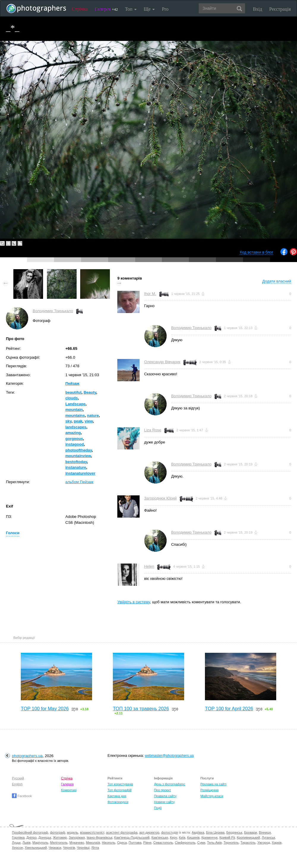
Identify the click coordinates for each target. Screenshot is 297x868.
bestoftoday (76, 462)
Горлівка (18, 837)
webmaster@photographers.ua (169, 756)
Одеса (122, 843)
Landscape (75, 404)
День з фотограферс (170, 784)
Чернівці (83, 848)
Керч (173, 837)
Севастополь (163, 843)
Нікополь (109, 843)
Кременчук (209, 837)
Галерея (106, 9)
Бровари (251, 832)
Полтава (135, 843)
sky (68, 421)
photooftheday (79, 450)
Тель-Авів (214, 843)
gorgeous (74, 439)
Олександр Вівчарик (162, 362)
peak (78, 421)
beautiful (73, 392)
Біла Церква (215, 832)
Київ (182, 837)
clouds (72, 398)
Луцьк (16, 843)
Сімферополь (185, 843)
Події (158, 808)
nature (93, 415)
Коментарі (69, 790)
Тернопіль (231, 843)
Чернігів (69, 848)
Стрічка (80, 9)
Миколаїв (93, 843)
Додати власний (277, 281)
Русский (18, 778)
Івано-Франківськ (99, 837)
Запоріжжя (77, 837)
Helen (149, 566)
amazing (73, 433)
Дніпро (31, 837)
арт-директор (149, 832)
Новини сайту (164, 802)
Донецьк (45, 837)
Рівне (147, 843)
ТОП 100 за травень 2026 (141, 709)
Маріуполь (40, 843)
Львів (27, 843)
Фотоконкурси (118, 802)
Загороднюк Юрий (160, 498)
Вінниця (265, 832)
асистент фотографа (122, 832)
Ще (149, 9)
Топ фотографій (120, 790)
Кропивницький (248, 837)
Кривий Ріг (227, 837)
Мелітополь (59, 843)
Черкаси (55, 848)
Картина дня (117, 796)
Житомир (60, 837)
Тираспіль (248, 843)
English (17, 784)
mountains (75, 415)
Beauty (90, 392)
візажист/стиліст (92, 832)
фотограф (57, 832)
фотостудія (170, 832)
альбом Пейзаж (79, 482)
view (89, 421)
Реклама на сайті (214, 784)
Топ (131, 9)
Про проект (162, 790)
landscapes (76, 427)
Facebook (22, 796)
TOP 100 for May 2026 (45, 709)
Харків (277, 843)
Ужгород (264, 843)
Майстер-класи (212, 796)
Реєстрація (280, 9)
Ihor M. (150, 294)
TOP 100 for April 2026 (229, 709)
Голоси (13, 533)
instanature (76, 467)
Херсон (17, 848)
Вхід (258, 9)
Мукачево (77, 843)
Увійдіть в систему (134, 602)
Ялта (95, 848)
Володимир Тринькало (53, 311)
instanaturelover (80, 473)
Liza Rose (153, 430)
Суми (201, 843)
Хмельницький (36, 848)
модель (73, 832)
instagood (75, 444)
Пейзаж (72, 383)
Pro (165, 9)
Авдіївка (198, 832)
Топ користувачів (120, 784)
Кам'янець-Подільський (132, 837)
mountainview (78, 456)
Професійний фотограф (30, 832)
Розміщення (210, 790)
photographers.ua (27, 756)
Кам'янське (160, 837)
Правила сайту (165, 796)
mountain (74, 410)
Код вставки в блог (256, 252)
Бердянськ (234, 832)
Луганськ (268, 837)
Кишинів (193, 837)
